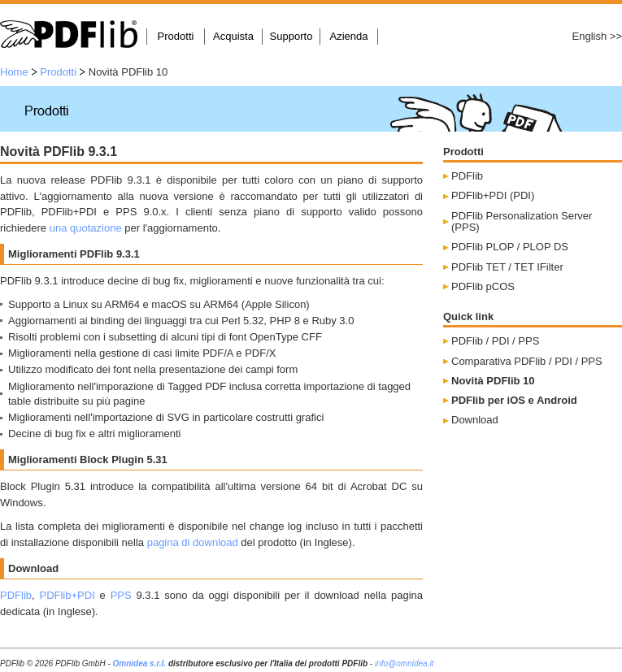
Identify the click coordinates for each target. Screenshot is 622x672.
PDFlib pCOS (483, 286)
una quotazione (86, 228)
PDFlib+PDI (67, 595)
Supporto (291, 36)
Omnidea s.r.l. (140, 663)
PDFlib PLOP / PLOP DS (510, 247)
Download (475, 420)
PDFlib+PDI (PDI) (493, 195)
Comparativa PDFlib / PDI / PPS (527, 361)
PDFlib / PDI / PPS (495, 341)
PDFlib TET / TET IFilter (507, 267)
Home (14, 72)
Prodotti (176, 36)
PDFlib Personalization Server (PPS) (522, 221)
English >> (597, 36)
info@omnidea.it (404, 663)
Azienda (349, 36)
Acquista (233, 36)
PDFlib (16, 595)
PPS (121, 595)
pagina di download (193, 542)
